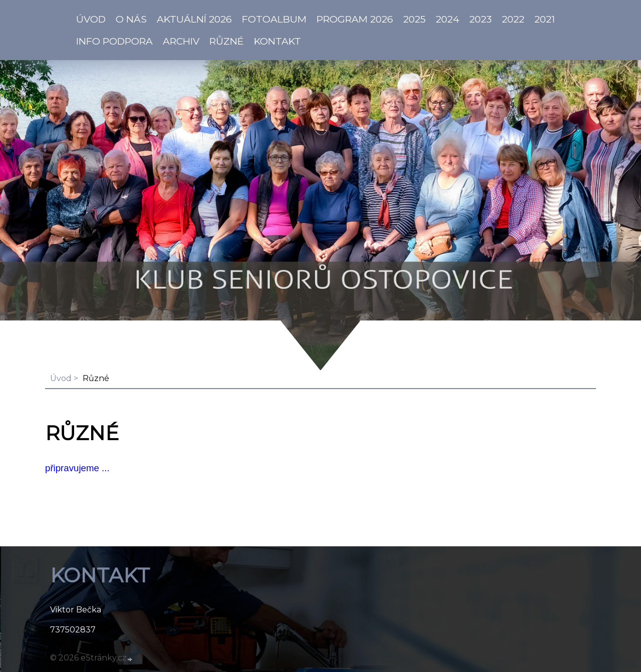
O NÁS (131, 19)
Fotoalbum (274, 19)
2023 (480, 19)
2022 (513, 19)
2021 (545, 19)
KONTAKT (277, 41)
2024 (447, 19)
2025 (414, 19)
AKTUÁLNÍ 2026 (194, 19)
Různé (227, 41)
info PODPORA (114, 41)
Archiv (181, 41)
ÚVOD (91, 19)
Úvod (61, 378)
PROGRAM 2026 (355, 19)
